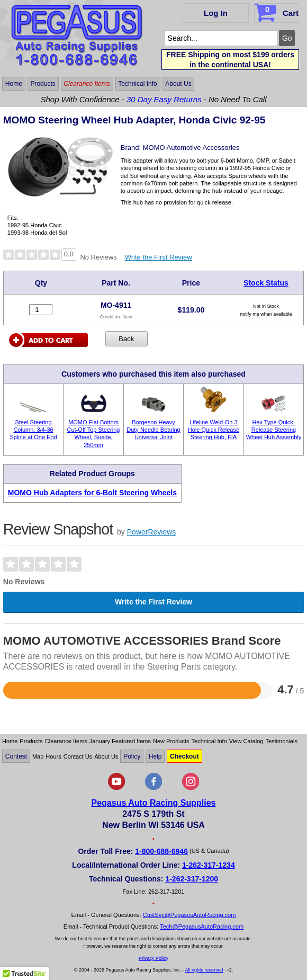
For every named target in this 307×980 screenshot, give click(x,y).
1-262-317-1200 (192, 879)
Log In (216, 13)
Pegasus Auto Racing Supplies (153, 803)
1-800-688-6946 (161, 851)
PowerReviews (152, 532)
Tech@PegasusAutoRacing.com (202, 926)
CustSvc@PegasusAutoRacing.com (189, 915)
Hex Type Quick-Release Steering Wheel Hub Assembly (274, 430)
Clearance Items (87, 84)
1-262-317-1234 (209, 865)
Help (155, 756)
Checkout (184, 756)
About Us (178, 84)
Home (14, 84)
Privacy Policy (153, 958)
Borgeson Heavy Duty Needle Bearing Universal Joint (153, 430)
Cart (278, 11)
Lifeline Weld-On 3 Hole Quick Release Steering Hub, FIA (214, 430)
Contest (16, 756)
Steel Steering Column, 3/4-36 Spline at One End (33, 430)
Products (43, 84)
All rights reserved (204, 970)
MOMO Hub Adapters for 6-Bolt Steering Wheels (92, 493)
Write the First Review (159, 257)
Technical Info (137, 84)
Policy (132, 756)
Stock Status (266, 283)
